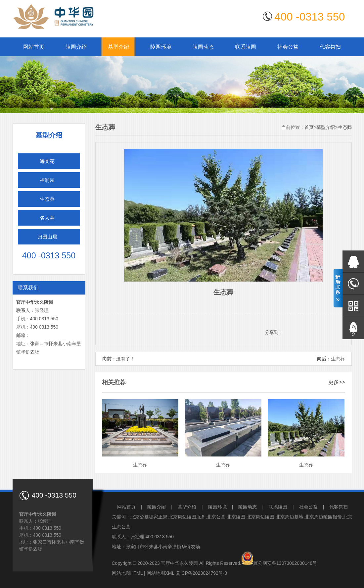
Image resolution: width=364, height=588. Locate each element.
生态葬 (47, 199)
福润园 (47, 180)
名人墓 (47, 218)
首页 (309, 127)
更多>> (337, 382)
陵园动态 (203, 47)
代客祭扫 (330, 47)
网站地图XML (160, 573)
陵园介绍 (76, 47)
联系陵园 (246, 47)
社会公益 (288, 47)
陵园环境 (161, 47)
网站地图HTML (127, 573)
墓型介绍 (118, 47)
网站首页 (34, 47)
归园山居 (47, 237)
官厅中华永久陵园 (179, 563)
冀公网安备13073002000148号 (285, 563)
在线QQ (353, 262)
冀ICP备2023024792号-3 (202, 573)
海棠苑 (47, 161)
